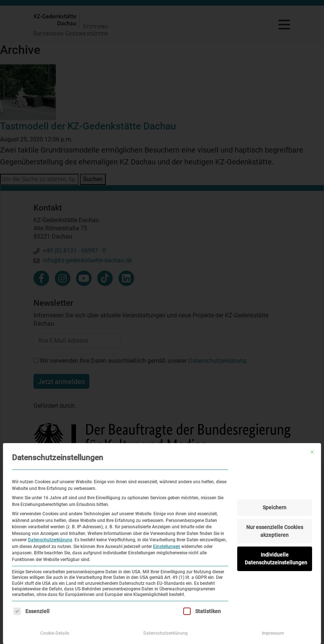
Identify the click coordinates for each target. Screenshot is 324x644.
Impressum (273, 633)
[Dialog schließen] (312, 452)
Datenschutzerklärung (50, 540)
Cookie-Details (55, 633)
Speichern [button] (274, 507)
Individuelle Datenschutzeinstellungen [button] (276, 559)
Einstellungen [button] (167, 547)
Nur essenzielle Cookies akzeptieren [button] (275, 531)
